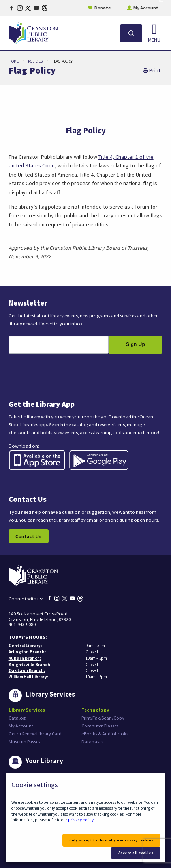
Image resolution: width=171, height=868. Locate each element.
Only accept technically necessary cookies (111, 840)
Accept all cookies (136, 853)
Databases (92, 742)
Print (151, 70)
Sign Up (135, 344)
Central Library (25, 646)
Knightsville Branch (29, 665)
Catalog (17, 718)
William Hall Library (28, 677)
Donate (103, 8)
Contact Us (28, 536)
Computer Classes (100, 726)
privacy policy (81, 820)
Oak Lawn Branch (26, 670)
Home (14, 61)
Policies (35, 61)
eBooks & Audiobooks (105, 734)
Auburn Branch (24, 658)
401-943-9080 (22, 624)
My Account (146, 8)
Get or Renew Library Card (35, 734)
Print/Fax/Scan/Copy (103, 718)
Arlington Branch (27, 652)
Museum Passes (24, 742)
